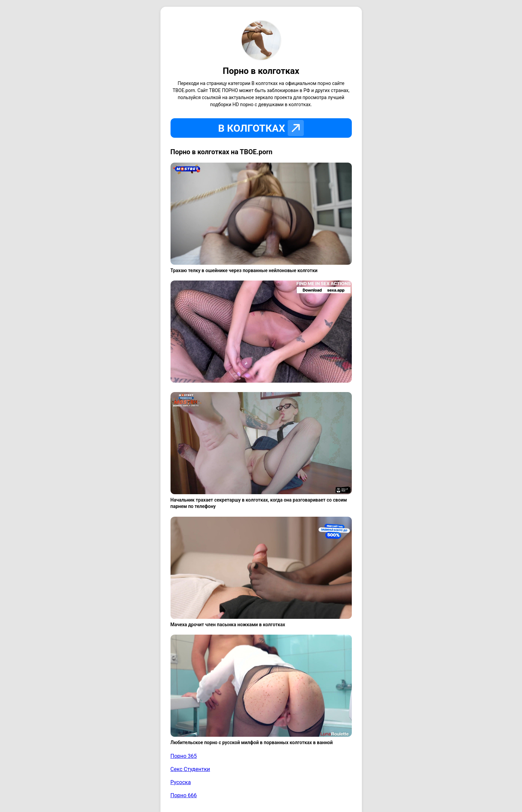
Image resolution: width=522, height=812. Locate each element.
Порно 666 (184, 795)
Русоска (181, 782)
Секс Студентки (190, 769)
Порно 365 (184, 756)
